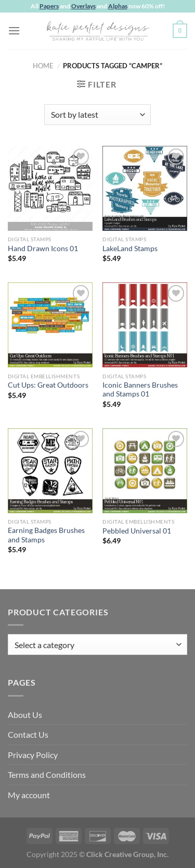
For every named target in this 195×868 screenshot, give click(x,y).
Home (43, 66)
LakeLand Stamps (130, 249)
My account (29, 795)
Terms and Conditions (47, 774)
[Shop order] (97, 115)
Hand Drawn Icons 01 (43, 249)
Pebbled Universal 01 (137, 531)
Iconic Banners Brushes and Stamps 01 (140, 390)
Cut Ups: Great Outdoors (48, 385)
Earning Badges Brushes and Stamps (46, 535)
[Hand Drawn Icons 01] (50, 188)
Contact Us (28, 734)
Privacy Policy (33, 755)
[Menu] (14, 30)
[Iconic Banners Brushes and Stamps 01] (145, 325)
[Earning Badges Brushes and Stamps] (50, 471)
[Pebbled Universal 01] (145, 471)
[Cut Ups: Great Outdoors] (50, 325)
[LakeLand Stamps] (145, 188)
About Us (25, 715)
